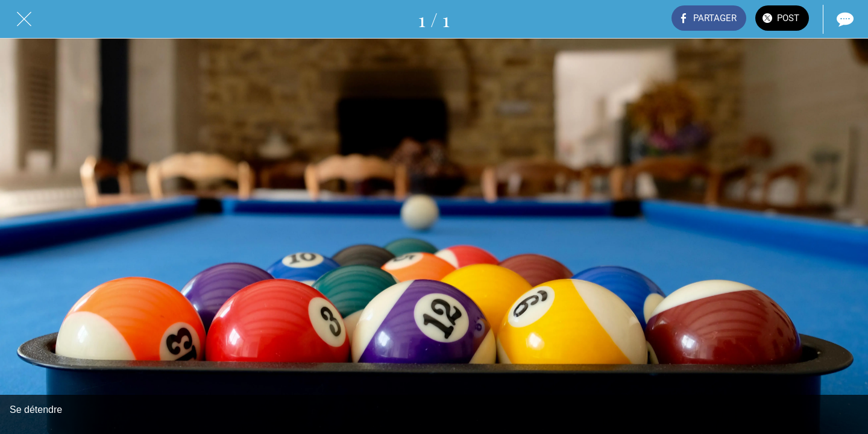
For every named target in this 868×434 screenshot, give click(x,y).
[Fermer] (24, 19)
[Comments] (844, 19)
